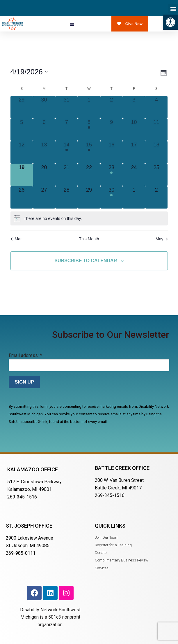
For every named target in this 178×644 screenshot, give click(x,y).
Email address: (25, 355)
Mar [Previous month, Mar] (16, 239)
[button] (170, 22)
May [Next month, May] (162, 239)
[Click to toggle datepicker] (29, 72)
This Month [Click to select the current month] (89, 239)
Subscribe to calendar (86, 261)
